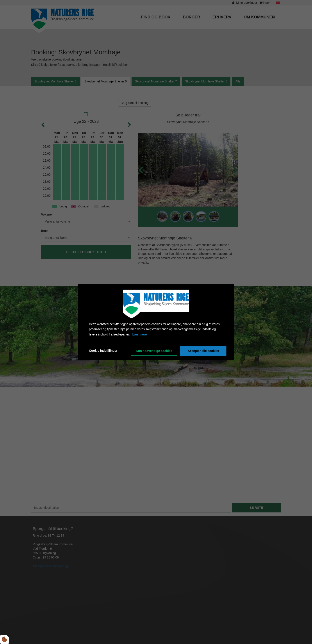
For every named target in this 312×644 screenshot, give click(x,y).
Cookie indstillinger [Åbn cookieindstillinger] (103, 351)
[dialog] (156, 322)
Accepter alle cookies (203, 351)
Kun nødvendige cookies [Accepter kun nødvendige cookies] (154, 351)
